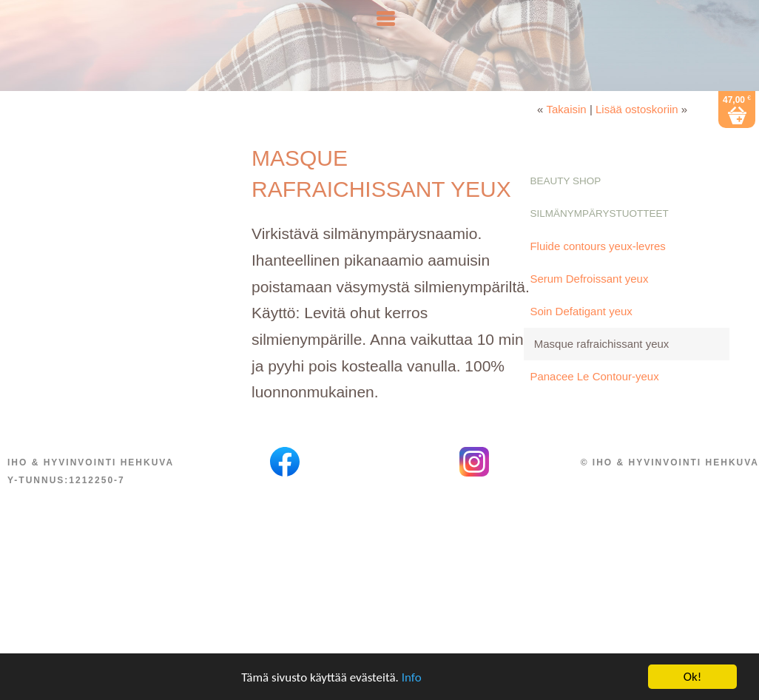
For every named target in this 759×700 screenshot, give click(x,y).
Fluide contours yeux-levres (597, 276)
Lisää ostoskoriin (637, 139)
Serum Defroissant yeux (589, 308)
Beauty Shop (565, 211)
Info (412, 681)
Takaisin (567, 139)
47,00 (737, 128)
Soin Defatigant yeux (581, 341)
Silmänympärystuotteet (599, 243)
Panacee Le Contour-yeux (594, 406)
